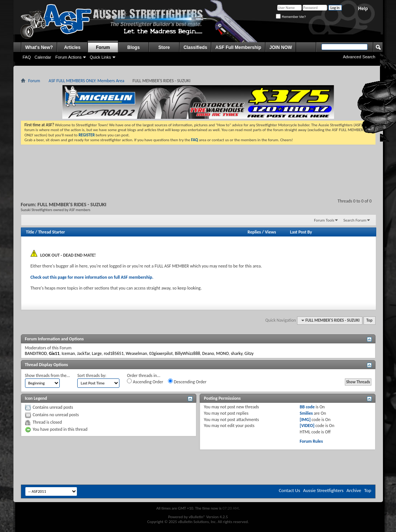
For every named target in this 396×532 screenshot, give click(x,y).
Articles (72, 47)
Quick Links (100, 57)
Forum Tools (324, 220)
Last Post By (301, 232)
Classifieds (195, 47)
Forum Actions (68, 57)
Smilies (306, 413)
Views (271, 232)
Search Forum (355, 220)
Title (30, 232)
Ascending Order (145, 381)
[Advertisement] (198, 165)
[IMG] (305, 420)
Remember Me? (291, 17)
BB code (307, 407)
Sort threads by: (92, 375)
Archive (354, 490)
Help (363, 9)
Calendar (43, 57)
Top (370, 320)
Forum (103, 47)
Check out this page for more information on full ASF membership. (92, 277)
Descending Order (187, 381)
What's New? (39, 47)
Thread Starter (52, 232)
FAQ (27, 57)
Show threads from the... (48, 375)
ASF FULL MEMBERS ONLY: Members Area (86, 81)
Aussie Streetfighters (323, 490)
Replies (254, 232)
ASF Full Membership (238, 47)
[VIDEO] (307, 426)
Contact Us (289, 490)
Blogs (133, 47)
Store (164, 47)
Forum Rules (311, 441)
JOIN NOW (281, 47)
